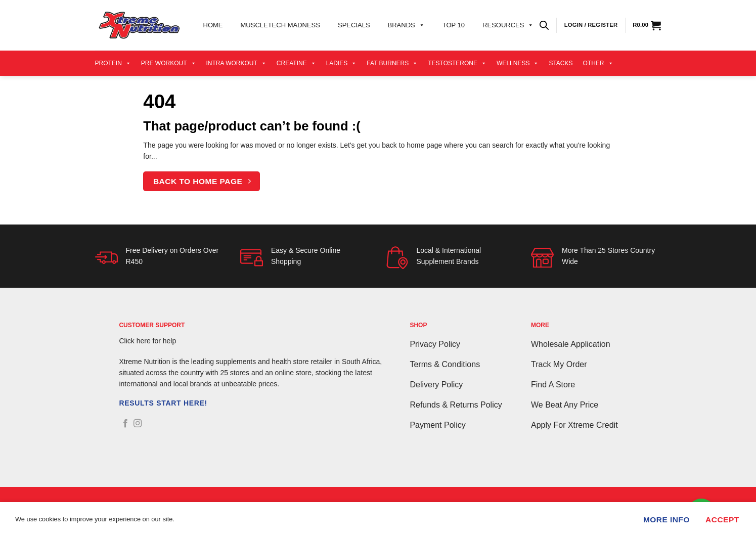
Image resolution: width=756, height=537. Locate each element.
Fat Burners (392, 63)
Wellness (518, 63)
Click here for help (147, 341)
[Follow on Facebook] (125, 424)
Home (213, 25)
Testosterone (457, 63)
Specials (354, 25)
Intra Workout (236, 63)
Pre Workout (169, 63)
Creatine (296, 63)
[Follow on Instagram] (138, 424)
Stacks (561, 63)
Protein (113, 63)
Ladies (342, 63)
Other (598, 63)
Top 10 (454, 25)
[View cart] (647, 25)
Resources (508, 25)
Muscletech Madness (280, 25)
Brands (406, 25)
